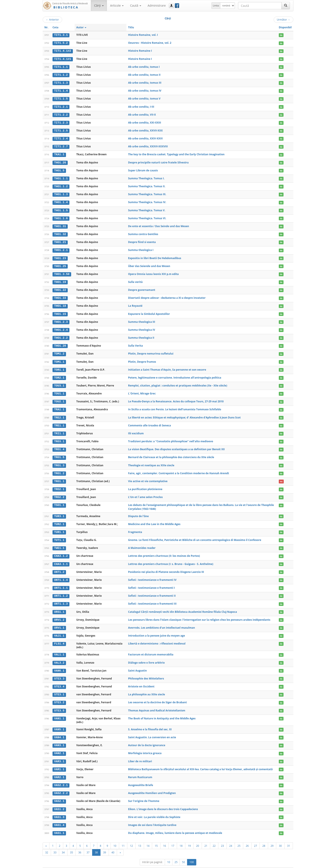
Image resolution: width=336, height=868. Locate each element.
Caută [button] (136, 5)
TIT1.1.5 (61, 98)
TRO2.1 (59, 485)
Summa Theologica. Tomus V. (147, 208)
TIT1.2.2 (61, 114)
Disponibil (285, 27)
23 (222, 838)
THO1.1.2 (61, 185)
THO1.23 (60, 256)
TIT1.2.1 (61, 106)
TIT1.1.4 (61, 90)
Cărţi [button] (99, 5)
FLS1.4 (59, 638)
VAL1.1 (59, 649)
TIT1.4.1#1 (63, 59)
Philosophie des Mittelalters (146, 672)
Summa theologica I (141, 248)
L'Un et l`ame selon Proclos (145, 492)
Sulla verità (135, 279)
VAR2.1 (59, 770)
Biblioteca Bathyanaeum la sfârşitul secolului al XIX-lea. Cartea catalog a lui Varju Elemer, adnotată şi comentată (200, 762)
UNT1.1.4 (61, 575)
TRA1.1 (59, 406)
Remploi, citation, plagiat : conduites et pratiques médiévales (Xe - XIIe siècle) (178, 382)
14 (148, 838)
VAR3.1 (59, 754)
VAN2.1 (59, 746)
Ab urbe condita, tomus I (144, 66)
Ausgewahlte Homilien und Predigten (152, 786)
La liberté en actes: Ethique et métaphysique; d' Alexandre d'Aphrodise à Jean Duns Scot (184, 414)
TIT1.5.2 (61, 43)
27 (256, 838)
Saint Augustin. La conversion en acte (152, 731)
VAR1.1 (59, 762)
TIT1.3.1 (61, 35)
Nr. (46, 27)
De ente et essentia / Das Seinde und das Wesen (159, 224)
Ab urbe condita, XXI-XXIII (145, 122)
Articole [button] (117, 5)
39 (105, 845)
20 (198, 838)
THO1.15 (60, 311)
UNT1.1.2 (61, 590)
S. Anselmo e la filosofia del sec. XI (150, 723)
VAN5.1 (59, 723)
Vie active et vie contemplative (148, 477)
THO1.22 (60, 287)
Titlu (131, 27)
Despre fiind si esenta (142, 240)
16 (165, 838)
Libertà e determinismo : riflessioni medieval (157, 638)
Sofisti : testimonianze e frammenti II (152, 590)
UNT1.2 (59, 567)
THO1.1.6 (61, 216)
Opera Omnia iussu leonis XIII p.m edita (153, 272)
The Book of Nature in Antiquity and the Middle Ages (162, 712)
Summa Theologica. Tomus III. (147, 193)
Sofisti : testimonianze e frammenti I (151, 582)
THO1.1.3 (61, 193)
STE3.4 (59, 680)
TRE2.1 (59, 414)
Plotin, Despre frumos (142, 358)
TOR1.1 (59, 366)
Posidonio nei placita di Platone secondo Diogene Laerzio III (166, 567)
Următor (283, 20)
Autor (81, 27)
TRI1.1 (59, 429)
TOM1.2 (59, 350)
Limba (216, 6)
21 (206, 838)
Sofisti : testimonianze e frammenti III (152, 598)
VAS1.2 (59, 802)
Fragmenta (135, 527)
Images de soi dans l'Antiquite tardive (152, 817)
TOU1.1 (59, 390)
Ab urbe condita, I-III (141, 106)
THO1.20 (60, 343)
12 (131, 838)
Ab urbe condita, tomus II (144, 74)
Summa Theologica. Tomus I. (146, 177)
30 (280, 838)
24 (231, 838)
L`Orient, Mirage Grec (142, 390)
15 (156, 838)
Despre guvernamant (142, 287)
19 (189, 838)
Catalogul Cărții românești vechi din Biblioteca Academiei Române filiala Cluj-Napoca (183, 606)
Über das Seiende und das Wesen (149, 264)
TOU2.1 (59, 398)
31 (289, 838)
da (281, 35)
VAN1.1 (59, 712)
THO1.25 (60, 264)
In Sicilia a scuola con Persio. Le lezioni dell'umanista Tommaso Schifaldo (175, 406)
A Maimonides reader (142, 543)
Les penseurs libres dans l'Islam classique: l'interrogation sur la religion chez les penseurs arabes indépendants (199, 614)
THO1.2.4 (61, 327)
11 (123, 838)
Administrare (157, 5)
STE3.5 (59, 704)
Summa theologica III (142, 319)
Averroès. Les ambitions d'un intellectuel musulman (162, 622)
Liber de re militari (140, 754)
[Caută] (286, 6)
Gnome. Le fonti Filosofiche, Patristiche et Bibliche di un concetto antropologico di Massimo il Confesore (195, 535)
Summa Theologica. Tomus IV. (147, 201)
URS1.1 (59, 606)
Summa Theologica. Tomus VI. (147, 216)
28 (264, 838)
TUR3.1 (59, 512)
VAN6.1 (59, 664)
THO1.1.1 (61, 177)
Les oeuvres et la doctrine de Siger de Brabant (157, 696)
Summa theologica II (141, 335)
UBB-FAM (111, 864)
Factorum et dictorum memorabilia (151, 648)
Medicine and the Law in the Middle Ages (154, 519)
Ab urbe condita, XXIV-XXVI (145, 137)
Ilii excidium (136, 429)
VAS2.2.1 (61, 778)
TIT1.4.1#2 (63, 51)
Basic (287, 864)
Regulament (252, 864)
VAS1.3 (59, 809)
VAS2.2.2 (61, 786)
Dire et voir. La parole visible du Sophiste (154, 809)
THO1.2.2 (61, 335)
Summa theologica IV (142, 327)
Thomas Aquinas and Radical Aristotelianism (157, 704)
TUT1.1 (59, 535)
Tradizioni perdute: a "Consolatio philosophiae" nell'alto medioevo (171, 437)
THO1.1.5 (61, 208)
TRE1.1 (59, 421)
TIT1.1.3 (61, 82)
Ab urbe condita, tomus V (144, 98)
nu (281, 477)
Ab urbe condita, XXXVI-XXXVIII (148, 145)
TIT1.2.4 (61, 137)
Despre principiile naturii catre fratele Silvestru (158, 161)
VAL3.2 (59, 657)
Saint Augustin (137, 664)
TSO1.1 (59, 500)
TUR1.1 (59, 527)
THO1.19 (60, 279)
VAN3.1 (59, 738)
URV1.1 (59, 622)
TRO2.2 (59, 492)
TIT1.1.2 (61, 74)
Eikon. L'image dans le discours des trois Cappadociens (163, 802)
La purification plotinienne (145, 485)
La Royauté (135, 303)
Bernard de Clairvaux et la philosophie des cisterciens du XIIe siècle (171, 453)
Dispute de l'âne (138, 511)
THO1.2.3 (61, 319)
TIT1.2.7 (61, 145)
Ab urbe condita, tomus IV (145, 90)
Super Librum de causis (143, 169)
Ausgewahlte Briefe (141, 778)
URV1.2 (59, 614)
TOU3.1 (59, 382)
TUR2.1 (59, 519)
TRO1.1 (59, 477)
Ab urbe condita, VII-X (142, 114)
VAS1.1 (59, 825)
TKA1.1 (59, 153)
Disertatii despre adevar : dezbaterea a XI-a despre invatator (167, 295)
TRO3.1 (59, 437)
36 (80, 845)
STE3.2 (59, 696)
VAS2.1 (59, 794)
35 (72, 845)
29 (272, 838)
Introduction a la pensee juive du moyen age (157, 630)
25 (239, 838)
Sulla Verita (136, 343)
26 (247, 838)
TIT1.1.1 (61, 66)
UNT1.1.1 (61, 583)
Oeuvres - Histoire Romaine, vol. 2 (150, 43)
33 (55, 845)
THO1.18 (60, 303)
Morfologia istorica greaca (145, 746)
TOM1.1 (59, 358)
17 (173, 838)
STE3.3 (59, 672)
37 (88, 845)
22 (214, 838)
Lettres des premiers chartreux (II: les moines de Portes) (164, 551)
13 (140, 838)
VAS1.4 (59, 817)
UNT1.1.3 (61, 598)
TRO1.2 (59, 469)
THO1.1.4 (61, 201)
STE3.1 (59, 688)
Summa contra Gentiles (143, 232)
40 (113, 845)
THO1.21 (60, 240)
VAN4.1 (59, 731)
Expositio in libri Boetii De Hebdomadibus (155, 256)
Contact (266, 864)
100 (192, 854)
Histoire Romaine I (140, 51)
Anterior (52, 20)
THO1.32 (60, 232)
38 (96, 845)
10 (115, 838)
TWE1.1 (59, 543)
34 (63, 845)
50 (183, 854)
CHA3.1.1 (61, 559)
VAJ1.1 (59, 630)
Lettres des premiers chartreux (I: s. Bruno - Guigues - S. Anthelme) (171, 559)
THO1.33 (60, 295)
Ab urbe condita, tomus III (145, 82)
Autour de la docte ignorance (147, 738)
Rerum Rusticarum (140, 770)
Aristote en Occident (141, 680)
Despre (277, 864)
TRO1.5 (59, 453)
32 (47, 845)
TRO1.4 (59, 445)
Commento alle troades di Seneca (150, 421)
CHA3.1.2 (61, 551)
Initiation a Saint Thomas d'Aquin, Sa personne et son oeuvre (167, 366)
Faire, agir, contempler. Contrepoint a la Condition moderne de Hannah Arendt (179, 469)
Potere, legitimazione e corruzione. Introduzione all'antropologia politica (175, 374)
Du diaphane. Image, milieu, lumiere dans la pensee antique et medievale (175, 825)
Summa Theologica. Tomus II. (147, 185)
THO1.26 (60, 161)
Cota (55, 27)
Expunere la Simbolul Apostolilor (149, 311)
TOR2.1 (59, 374)
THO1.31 (60, 224)
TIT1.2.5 (61, 130)
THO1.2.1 (61, 248)
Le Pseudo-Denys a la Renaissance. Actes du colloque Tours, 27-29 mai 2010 (176, 398)
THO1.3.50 (62, 272)
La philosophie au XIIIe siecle (147, 688)
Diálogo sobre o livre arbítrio (146, 656)
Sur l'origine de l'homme (144, 794)
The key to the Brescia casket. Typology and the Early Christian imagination (176, 153)
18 (181, 838)
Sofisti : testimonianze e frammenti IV (152, 574)
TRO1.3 (59, 461)
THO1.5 (59, 169)
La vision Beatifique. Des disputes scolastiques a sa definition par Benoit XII (176, 445)
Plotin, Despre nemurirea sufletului (151, 350)
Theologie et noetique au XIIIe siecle (151, 461)
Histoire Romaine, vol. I (143, 35)
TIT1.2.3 (61, 122)
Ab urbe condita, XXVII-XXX (145, 130)
